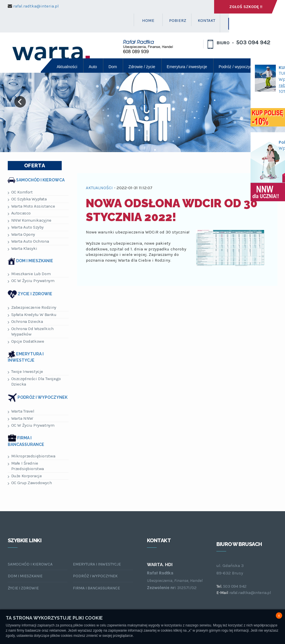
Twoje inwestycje (26, 372)
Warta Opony (22, 234)
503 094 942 (253, 42)
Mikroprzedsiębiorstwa (32, 456)
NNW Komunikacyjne (30, 220)
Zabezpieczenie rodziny (32, 307)
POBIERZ (178, 20)
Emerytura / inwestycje (187, 67)
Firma (62, 81)
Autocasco (19, 213)
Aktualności (67, 67)
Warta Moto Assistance (31, 206)
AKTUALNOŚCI (99, 188)
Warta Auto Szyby (26, 227)
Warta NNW (20, 418)
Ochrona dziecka (25, 322)
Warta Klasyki (23, 249)
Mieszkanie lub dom (29, 274)
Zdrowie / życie (142, 67)
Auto (93, 67)
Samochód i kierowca (40, 180)
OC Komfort (20, 192)
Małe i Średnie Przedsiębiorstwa (26, 466)
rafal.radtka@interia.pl (36, 6)
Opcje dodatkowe (26, 341)
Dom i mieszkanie (35, 261)
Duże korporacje (25, 476)
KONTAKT (207, 20)
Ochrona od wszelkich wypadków (31, 331)
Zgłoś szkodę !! (246, 7)
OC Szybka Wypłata (27, 199)
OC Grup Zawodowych (30, 483)
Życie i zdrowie (35, 294)
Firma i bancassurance (96, 588)
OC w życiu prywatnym (31, 281)
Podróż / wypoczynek (238, 67)
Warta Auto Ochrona (28, 241)
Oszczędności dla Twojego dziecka (34, 382)
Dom (113, 67)
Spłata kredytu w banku (32, 315)
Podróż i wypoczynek (42, 398)
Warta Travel (21, 411)
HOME (148, 20)
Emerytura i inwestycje (97, 564)
